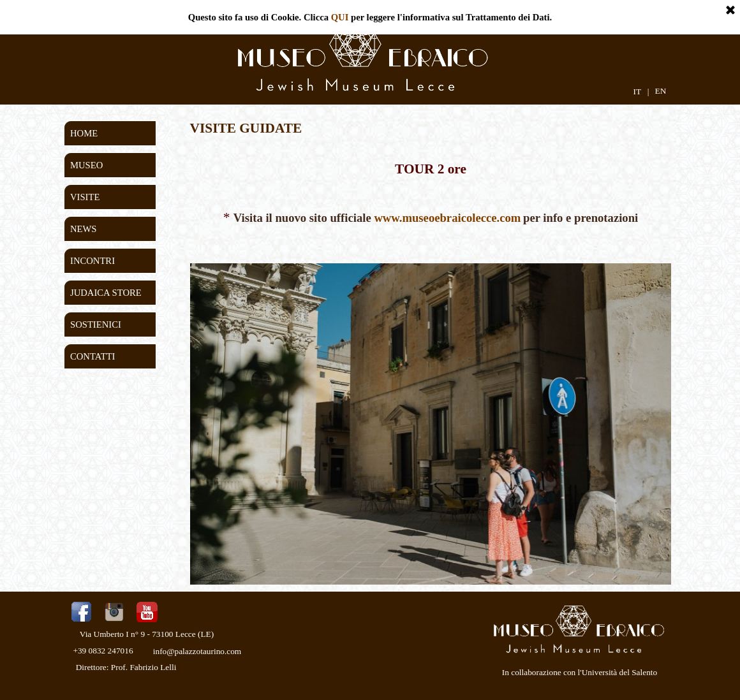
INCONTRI (93, 261)
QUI (340, 17)
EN (661, 91)
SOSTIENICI (96, 324)
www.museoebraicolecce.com (447, 218)
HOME (84, 133)
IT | (641, 91)
